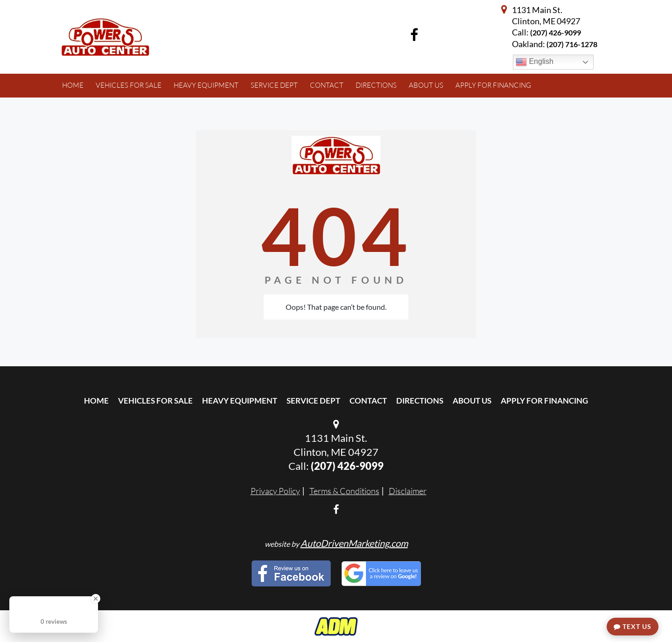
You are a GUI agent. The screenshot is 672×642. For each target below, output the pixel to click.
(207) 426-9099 (556, 32)
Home (96, 401)
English (535, 62)
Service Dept (313, 401)
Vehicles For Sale (155, 401)
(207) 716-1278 (572, 44)
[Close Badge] (96, 599)
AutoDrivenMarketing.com (354, 543)
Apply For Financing (544, 401)
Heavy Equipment (240, 401)
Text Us (633, 626)
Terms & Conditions (344, 491)
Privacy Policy (275, 491)
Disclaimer (408, 491)
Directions (420, 401)
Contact (368, 401)
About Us (472, 401)
